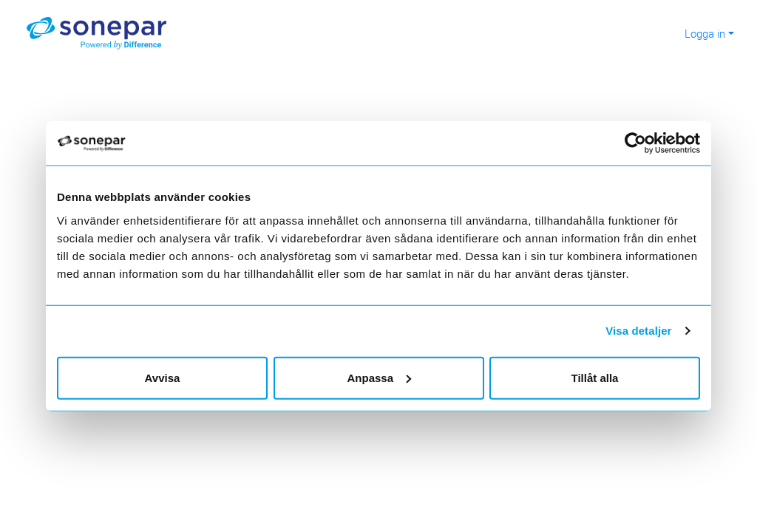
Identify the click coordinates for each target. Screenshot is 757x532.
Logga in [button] (705, 33)
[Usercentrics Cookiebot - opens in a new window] (641, 143)
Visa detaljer (638, 331)
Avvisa (163, 377)
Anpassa (379, 377)
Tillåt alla (595, 377)
